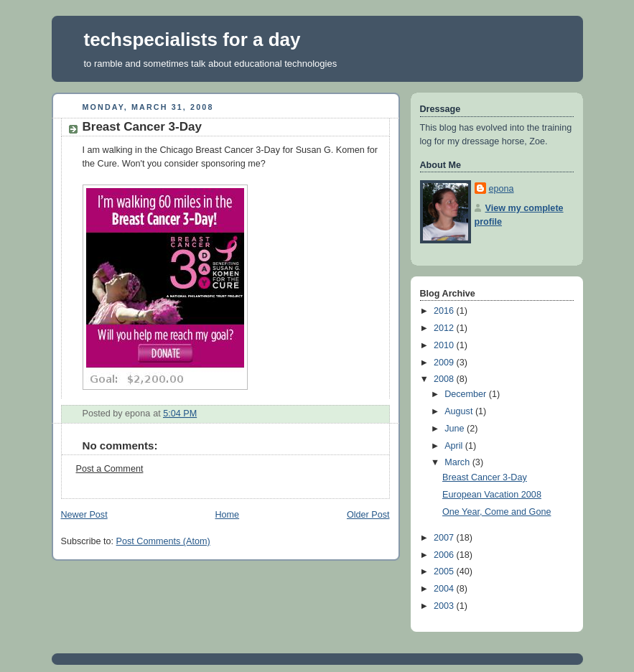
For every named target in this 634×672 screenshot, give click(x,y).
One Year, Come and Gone (497, 512)
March (458, 462)
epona (502, 189)
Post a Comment (110, 469)
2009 (445, 363)
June (456, 429)
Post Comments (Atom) (163, 541)
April (455, 446)
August (460, 411)
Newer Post (84, 515)
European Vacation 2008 (492, 495)
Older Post (368, 515)
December (467, 394)
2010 (445, 345)
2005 (445, 571)
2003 (445, 606)
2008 (445, 379)
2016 (445, 311)
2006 (445, 555)
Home (227, 515)
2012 (445, 328)
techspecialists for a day (192, 39)
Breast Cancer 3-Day (485, 477)
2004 (445, 589)
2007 (445, 538)
